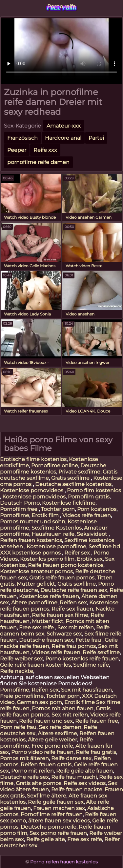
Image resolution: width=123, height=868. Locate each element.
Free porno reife (52, 746)
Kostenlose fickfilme (69, 503)
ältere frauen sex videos (59, 821)
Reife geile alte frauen (84, 771)
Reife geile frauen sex (56, 802)
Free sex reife (37, 627)
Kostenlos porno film (47, 559)
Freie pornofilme (22, 696)
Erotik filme (80, 702)
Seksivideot (93, 534)
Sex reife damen (60, 727)
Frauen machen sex (59, 808)
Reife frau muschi (74, 777)
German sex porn (39, 702)
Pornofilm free (19, 509)
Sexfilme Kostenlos (57, 528)
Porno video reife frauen (42, 752)
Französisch (22, 138)
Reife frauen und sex (46, 721)
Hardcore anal (63, 138)
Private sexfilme (79, 472)
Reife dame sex (71, 758)
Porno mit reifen (32, 771)
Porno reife (61, 6)
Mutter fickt (48, 621)
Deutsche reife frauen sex (74, 590)
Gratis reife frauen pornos (62, 578)
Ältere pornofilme (34, 603)
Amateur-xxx (64, 126)
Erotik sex (90, 559)
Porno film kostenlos (94, 490)
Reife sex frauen (72, 609)
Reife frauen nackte (77, 789)
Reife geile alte (46, 839)
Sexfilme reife (91, 665)
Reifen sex (73, 603)
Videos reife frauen (87, 515)
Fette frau (89, 640)
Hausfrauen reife (53, 534)
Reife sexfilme (101, 652)
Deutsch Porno (20, 503)
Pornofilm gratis (89, 497)
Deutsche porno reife (49, 827)
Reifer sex (78, 553)
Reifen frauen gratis (46, 765)
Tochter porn (58, 509)
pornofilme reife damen (38, 162)
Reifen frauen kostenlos (31, 540)
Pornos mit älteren (24, 758)
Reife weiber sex (21, 659)
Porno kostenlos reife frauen (82, 659)
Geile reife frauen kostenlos (35, 665)
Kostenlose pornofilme (56, 546)
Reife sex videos (85, 783)
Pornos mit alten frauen (63, 708)
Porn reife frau (18, 727)
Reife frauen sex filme (60, 615)
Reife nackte (17, 671)
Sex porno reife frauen (58, 833)
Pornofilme (15, 515)
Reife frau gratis (96, 752)
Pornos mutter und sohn (33, 522)
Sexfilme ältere (47, 796)
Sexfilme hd (105, 546)
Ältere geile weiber (52, 740)
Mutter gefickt (36, 584)
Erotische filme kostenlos (33, 459)
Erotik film (46, 515)
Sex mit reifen (76, 627)
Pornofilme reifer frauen (52, 814)
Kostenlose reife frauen (49, 596)
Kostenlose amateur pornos (36, 571)
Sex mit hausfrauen (86, 690)
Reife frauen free (97, 721)
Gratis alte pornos (39, 783)
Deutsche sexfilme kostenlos (73, 484)
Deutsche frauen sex (46, 640)
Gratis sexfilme (71, 478)
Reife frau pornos (74, 646)
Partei (96, 138)
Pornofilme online (55, 465)
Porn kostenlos (97, 509)
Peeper (17, 150)
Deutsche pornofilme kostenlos (53, 469)
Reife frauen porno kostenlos (66, 565)
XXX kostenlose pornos (31, 553)
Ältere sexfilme (57, 733)
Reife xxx (45, 150)
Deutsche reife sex (24, 777)
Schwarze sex (64, 634)
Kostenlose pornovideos (32, 490)
